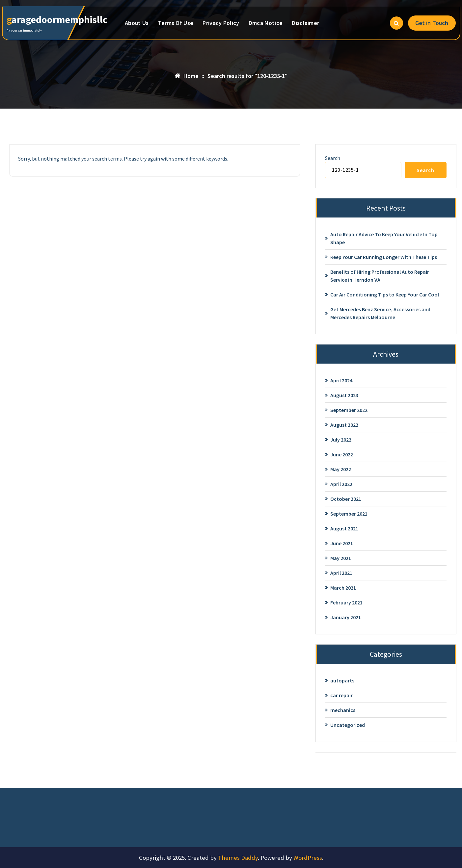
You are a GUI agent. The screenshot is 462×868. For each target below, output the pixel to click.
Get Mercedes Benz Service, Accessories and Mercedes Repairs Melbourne (380, 313)
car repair (341, 695)
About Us (137, 23)
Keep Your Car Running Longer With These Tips (384, 257)
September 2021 (349, 514)
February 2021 (346, 602)
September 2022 (349, 410)
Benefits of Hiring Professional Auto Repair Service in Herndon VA (380, 276)
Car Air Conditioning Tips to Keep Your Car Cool (385, 294)
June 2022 (342, 454)
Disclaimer (305, 23)
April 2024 (341, 380)
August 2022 (344, 425)
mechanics (343, 710)
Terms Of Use (176, 23)
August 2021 (344, 528)
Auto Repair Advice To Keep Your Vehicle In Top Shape (384, 238)
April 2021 (341, 573)
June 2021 (342, 543)
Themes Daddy (238, 858)
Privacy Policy (221, 23)
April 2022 (341, 484)
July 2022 (341, 440)
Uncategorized (348, 725)
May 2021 (341, 558)
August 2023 (344, 395)
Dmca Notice (266, 23)
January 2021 (346, 617)
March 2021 (343, 588)
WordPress (308, 858)
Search (333, 158)
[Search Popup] (396, 23)
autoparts (342, 680)
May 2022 (341, 469)
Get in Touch (432, 23)
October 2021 (346, 499)
